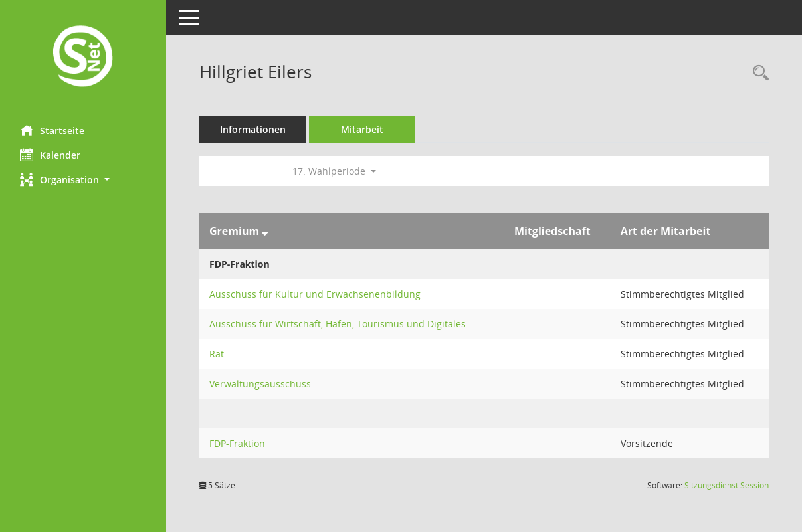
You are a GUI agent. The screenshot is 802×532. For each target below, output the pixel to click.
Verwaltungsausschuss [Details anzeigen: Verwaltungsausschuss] (260, 384)
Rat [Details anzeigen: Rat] (217, 354)
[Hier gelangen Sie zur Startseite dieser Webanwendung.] (83, 57)
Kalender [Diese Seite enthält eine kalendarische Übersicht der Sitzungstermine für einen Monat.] (50, 155)
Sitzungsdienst (727, 485)
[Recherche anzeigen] (757, 73)
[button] (83, 180)
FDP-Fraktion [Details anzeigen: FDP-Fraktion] (237, 443)
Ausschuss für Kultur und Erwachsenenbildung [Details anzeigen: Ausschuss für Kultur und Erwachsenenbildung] (315, 294)
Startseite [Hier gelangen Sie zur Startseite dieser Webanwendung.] (52, 130)
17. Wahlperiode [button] (334, 171)
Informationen (253, 129)
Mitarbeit (362, 129)
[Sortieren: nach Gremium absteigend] (265, 231)
